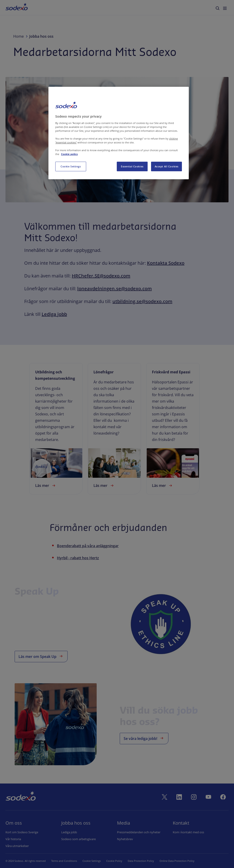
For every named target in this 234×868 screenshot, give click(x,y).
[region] (119, 133)
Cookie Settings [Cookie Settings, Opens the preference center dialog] (71, 166)
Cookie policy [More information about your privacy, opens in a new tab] (69, 154)
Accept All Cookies (167, 166)
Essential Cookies (132, 166)
